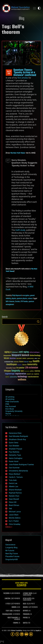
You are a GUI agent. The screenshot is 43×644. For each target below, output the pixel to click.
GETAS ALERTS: (27, 599)
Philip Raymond (17, 296)
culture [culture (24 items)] (36, 359)
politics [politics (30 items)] (32, 371)
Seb (10, 509)
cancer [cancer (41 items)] (24, 358)
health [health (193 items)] (36, 361)
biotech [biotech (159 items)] (25, 355)
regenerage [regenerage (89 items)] (10, 374)
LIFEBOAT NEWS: (28, 593)
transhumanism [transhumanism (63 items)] (33, 377)
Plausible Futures (12, 556)
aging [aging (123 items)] (7, 352)
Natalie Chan (14, 496)
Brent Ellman (14, 505)
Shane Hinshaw (15, 490)
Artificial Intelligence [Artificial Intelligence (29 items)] (34, 352)
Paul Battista (14, 452)
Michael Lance (15, 512)
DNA (7, 404)
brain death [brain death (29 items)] (19, 359)
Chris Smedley (15, 524)
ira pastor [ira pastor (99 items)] (20, 368)
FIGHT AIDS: (9, 611)
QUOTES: (25, 623)
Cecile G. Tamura (16, 477)
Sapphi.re (38, 631)
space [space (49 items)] (7, 377)
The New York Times (18, 153)
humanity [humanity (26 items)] (20, 365)
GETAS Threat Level (21, 585)
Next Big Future (12, 554)
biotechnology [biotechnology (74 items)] (35, 356)
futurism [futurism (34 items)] (26, 362)
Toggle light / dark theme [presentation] (39, 8)
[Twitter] (17, 634)
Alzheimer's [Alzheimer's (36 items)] (15, 352)
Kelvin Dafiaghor (16, 458)
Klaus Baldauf (15, 474)
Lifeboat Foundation (16, 631)
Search (38, 322)
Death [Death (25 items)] (39, 359)
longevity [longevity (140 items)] (16, 371)
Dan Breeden (14, 446)
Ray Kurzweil (11, 406)
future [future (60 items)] (21, 362)
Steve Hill (13, 502)
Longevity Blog (11, 548)
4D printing (10, 399)
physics (14, 299)
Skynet (8, 414)
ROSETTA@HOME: (13, 618)
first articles (23, 78)
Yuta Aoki (13, 480)
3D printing (10, 397)
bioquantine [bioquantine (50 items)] (7, 356)
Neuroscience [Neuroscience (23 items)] (27, 371)
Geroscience (10, 545)
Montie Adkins (15, 518)
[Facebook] (13, 634)
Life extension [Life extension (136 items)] (32, 368)
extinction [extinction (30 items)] (16, 362)
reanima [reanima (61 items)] (37, 371)
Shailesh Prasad (15, 449)
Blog (22, 19)
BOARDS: (26, 607)
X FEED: (8, 604)
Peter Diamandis (12, 402)
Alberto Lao (13, 486)
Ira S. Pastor (14, 521)
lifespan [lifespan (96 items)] (7, 371)
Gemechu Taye (15, 455)
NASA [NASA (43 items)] (22, 371)
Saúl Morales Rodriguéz (18, 436)
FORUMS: (16, 623)
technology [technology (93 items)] (22, 377)
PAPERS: (25, 618)
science (30, 299)
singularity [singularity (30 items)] (37, 374)
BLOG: (25, 604)
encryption (26, 296)
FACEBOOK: (7, 593)
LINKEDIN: (7, 599)
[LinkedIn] (22, 634)
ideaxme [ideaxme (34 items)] (24, 365)
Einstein (17, 302)
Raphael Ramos (15, 493)
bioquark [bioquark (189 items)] (16, 355)
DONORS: (14, 607)
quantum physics (22, 299)
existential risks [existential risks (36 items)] (9, 362)
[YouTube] (26, 634)
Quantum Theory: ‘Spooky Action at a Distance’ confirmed (25, 73)
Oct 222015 (9, 73)
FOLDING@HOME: (7, 614)
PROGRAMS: (26, 614)
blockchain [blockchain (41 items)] (13, 358)
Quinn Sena (14, 443)
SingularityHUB (12, 559)
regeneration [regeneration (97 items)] (21, 374)
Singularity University (14, 411)
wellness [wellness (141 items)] (22, 380)
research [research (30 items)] (29, 374)
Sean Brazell (14, 499)
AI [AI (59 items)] (11, 352)
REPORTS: (26, 611)
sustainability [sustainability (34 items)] (13, 377)
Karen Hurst (14, 461)
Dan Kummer (14, 468)
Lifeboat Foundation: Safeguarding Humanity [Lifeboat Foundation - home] (16, 8)
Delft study (20, 230)
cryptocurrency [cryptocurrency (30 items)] (30, 359)
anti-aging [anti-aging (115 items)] (24, 352)
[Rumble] (31, 634)
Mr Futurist (10, 551)
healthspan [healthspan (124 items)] (12, 365)
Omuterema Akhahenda (18, 471)
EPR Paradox (24, 302)
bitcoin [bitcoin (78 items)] (6, 358)
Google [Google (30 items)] (31, 362)
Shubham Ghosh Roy (17, 439)
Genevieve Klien (15, 433)
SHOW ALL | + (9, 527)
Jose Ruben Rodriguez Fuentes (21, 465)
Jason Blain (14, 515)
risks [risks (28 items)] (32, 374)
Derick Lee (13, 483)
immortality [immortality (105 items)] (32, 364)
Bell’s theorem (10, 302)
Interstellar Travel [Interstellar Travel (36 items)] (11, 368)
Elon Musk (10, 409)
